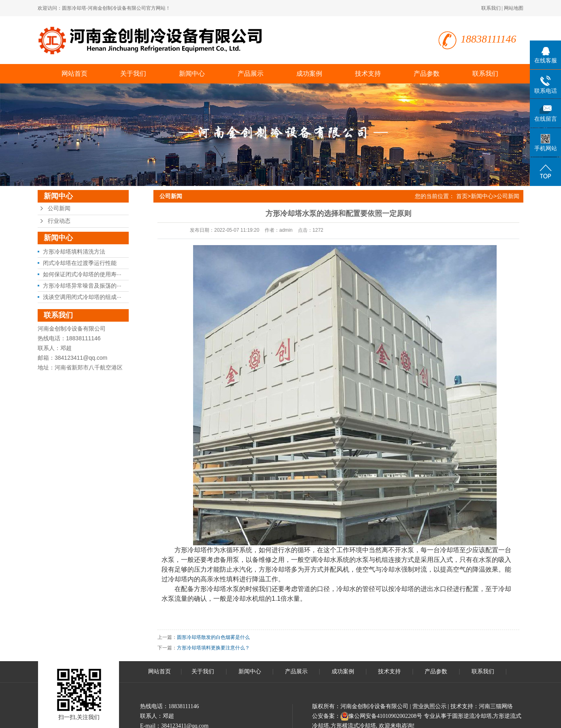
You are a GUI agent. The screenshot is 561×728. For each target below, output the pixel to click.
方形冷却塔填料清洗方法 (74, 252)
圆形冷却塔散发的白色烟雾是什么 (213, 637)
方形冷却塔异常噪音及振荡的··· (82, 286)
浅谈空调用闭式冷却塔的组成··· (82, 297)
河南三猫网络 (496, 706)
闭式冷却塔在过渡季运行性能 (80, 263)
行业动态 (59, 221)
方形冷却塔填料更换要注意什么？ (213, 648)
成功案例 (309, 74)
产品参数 (427, 74)
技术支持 (368, 74)
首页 (462, 196)
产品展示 (251, 74)
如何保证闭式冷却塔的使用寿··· (82, 274)
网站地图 (514, 8)
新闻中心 (192, 74)
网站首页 (74, 74)
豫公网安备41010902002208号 (385, 716)
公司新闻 (59, 208)
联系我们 (491, 8)
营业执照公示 (429, 706)
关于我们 (133, 74)
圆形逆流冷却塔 (472, 716)
